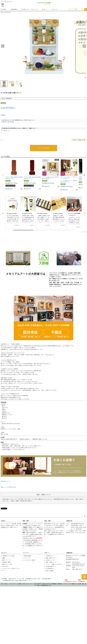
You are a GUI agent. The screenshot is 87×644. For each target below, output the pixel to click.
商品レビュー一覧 (7, 564)
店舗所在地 (69, 553)
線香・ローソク (6, 560)
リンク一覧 (21, 579)
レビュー (55, 9)
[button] (3, 175)
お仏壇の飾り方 (50, 569)
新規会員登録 (28, 556)
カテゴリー (4, 553)
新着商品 (14, 9)
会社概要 (4, 579)
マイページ (35, 9)
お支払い (3, 521)
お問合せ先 (69, 521)
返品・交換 (47, 521)
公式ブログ (5, 566)
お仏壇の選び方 (50, 566)
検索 (86, 9)
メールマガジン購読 (29, 560)
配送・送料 (26, 521)
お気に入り (25, 9)
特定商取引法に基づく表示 (33, 579)
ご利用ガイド (4, 527)
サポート (47, 553)
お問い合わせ (12, 579)
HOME (3, 9)
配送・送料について (51, 558)
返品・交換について (51, 562)
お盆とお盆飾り (50, 571)
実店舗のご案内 (6, 562)
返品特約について (5, 481)
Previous (3, 46)
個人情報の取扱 (46, 579)
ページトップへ (85, 516)
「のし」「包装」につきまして (54, 564)
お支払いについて (51, 560)
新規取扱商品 (8, 12)
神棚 (3, 558)
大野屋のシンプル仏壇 (8, 556)
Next (84, 46)
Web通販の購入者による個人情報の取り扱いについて (18, 580)
